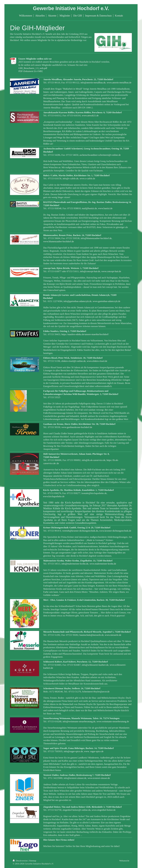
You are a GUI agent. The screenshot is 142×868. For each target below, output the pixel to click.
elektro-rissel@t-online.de (73, 361)
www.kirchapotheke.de (54, 496)
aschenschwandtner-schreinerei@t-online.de (100, 155)
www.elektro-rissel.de (97, 361)
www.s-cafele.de (87, 178)
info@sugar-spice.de (73, 751)
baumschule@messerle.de (92, 635)
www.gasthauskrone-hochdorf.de (77, 427)
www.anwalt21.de (90, 116)
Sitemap (33, 861)
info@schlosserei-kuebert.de (95, 665)
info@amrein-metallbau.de (93, 83)
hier (78, 846)
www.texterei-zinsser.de (99, 778)
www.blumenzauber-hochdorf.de (59, 241)
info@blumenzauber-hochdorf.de (96, 238)
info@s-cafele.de (71, 178)
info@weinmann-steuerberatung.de (79, 721)
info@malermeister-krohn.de (75, 564)
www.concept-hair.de (111, 271)
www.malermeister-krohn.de (103, 564)
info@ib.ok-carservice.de (94, 460)
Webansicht (124, 861)
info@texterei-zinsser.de (75, 778)
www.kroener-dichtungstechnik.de (115, 531)
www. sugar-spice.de (94, 751)
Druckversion (20, 861)
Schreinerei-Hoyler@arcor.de (96, 692)
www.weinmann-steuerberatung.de (113, 721)
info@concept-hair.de (90, 271)
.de (58, 463)
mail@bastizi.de (89, 208)
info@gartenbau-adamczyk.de (78, 301)
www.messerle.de (113, 635)
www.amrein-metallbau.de (119, 83)
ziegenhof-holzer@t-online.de (76, 810)
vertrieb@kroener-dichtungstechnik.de (80, 531)
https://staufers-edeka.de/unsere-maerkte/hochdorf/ (85, 334)
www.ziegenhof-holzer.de (104, 810)
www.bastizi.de (105, 208)
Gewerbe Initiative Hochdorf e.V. (71, 8)
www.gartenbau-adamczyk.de (106, 301)
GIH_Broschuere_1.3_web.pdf (33, 68)
